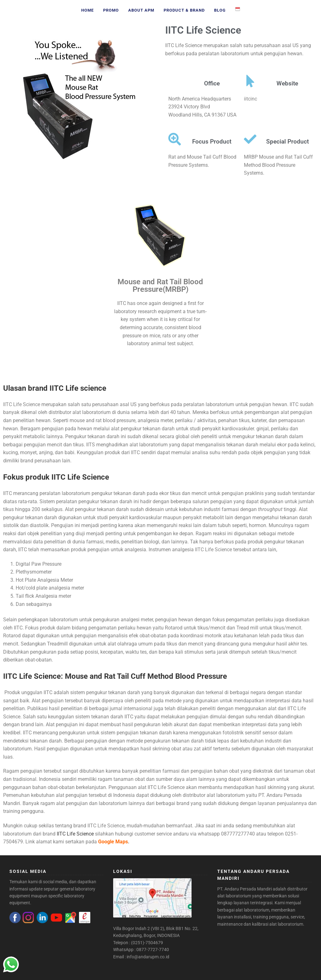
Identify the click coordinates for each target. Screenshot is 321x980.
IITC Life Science (203, 30)
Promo (111, 10)
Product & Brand (184, 10)
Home (87, 10)
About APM (141, 10)
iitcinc (250, 99)
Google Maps (113, 842)
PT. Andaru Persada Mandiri (245, 889)
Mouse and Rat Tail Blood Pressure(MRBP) (160, 286)
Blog (220, 10)
